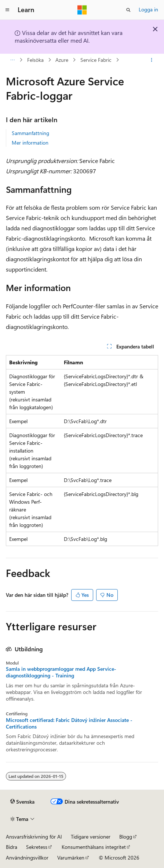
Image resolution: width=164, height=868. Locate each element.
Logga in (148, 9)
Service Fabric (96, 60)
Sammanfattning (30, 133)
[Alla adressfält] (12, 60)
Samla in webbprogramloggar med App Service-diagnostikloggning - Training (61, 672)
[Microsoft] (82, 10)
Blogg (126, 837)
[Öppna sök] (128, 10)
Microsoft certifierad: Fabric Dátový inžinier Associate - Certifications (69, 723)
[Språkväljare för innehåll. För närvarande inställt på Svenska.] (22, 802)
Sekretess (37, 847)
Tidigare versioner (91, 837)
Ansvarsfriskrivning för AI (34, 837)
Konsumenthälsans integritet (94, 847)
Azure (62, 60)
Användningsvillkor (27, 858)
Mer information (30, 143)
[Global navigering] (7, 10)
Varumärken (71, 858)
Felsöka (35, 60)
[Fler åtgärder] (152, 60)
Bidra (12, 847)
